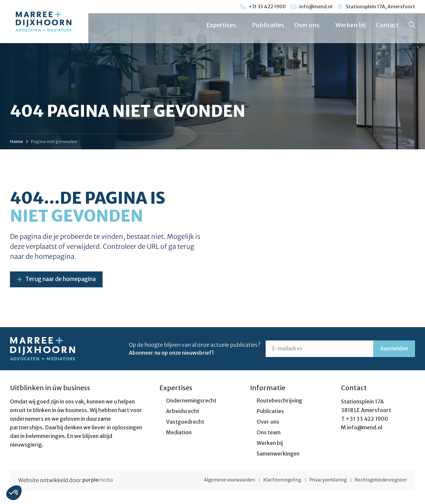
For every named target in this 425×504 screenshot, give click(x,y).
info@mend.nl (365, 428)
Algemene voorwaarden (215, 481)
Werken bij (350, 25)
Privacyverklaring (322, 481)
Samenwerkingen (278, 454)
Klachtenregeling (272, 481)
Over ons (309, 25)
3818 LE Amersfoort (366, 411)
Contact (387, 25)
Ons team (269, 433)
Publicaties (268, 25)
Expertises (224, 25)
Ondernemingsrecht (191, 401)
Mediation (179, 433)
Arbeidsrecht (183, 412)
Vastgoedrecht (185, 422)
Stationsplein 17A (362, 402)
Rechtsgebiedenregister (380, 481)
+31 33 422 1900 (367, 419)
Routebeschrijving (279, 401)
